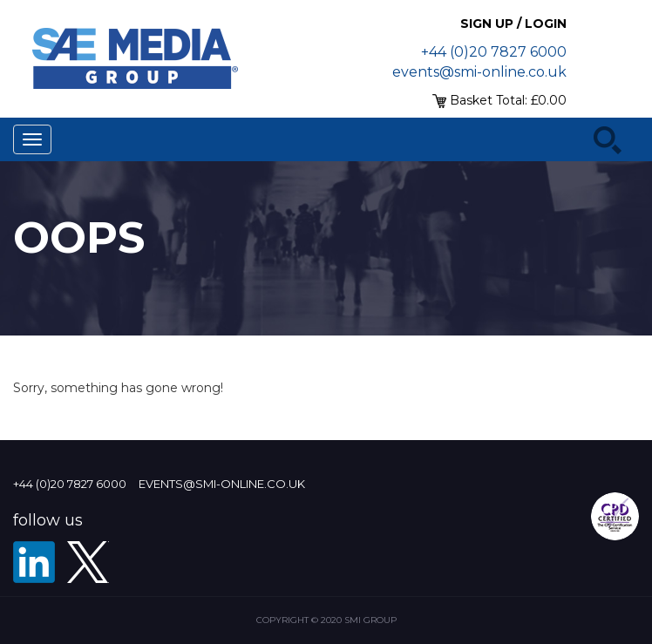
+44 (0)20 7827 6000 (494, 52)
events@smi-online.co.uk (479, 72)
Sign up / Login (513, 24)
